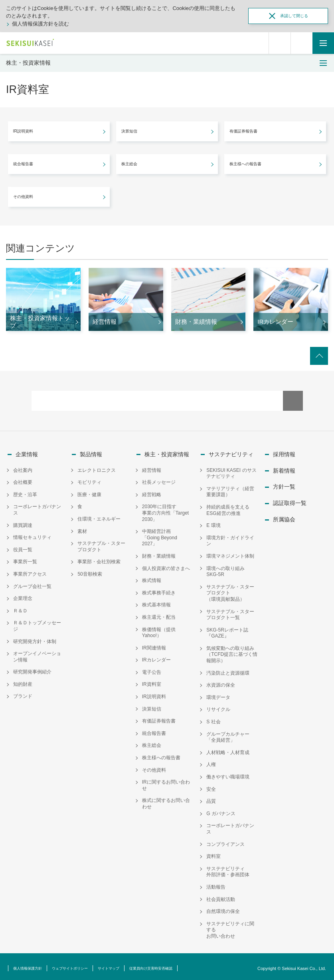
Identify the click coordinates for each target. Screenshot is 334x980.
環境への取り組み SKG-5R (228, 568)
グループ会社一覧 (32, 583)
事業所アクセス (30, 570)
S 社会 (213, 718)
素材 (82, 528)
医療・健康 (89, 491)
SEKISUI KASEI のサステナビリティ (231, 470)
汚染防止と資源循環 (228, 669)
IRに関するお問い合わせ (166, 782)
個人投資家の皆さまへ (166, 565)
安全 (211, 786)
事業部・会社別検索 (99, 558)
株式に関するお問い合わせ (166, 800)
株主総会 (152, 742)
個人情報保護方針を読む (41, 24)
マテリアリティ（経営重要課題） (230, 488)
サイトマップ (134, 964)
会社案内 (23, 467)
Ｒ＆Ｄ (20, 607)
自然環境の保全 (223, 908)
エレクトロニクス (97, 467)
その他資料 (154, 766)
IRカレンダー (156, 656)
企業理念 (23, 595)
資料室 (213, 853)
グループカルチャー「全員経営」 (228, 734)
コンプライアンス (225, 841)
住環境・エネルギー (99, 515)
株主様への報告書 (161, 754)
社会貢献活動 (221, 896)
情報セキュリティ (32, 534)
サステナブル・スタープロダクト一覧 (230, 611)
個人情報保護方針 (32, 964)
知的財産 (23, 681)
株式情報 (152, 577)
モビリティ (89, 479)
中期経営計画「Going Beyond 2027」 (160, 534)
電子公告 (152, 669)
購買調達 (23, 522)
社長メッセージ (159, 479)
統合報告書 (154, 730)
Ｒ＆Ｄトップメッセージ (37, 622)
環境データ (218, 694)
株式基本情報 (156, 601)
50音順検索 (90, 570)
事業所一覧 (25, 558)
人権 (211, 761)
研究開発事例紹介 (32, 668)
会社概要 (23, 479)
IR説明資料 (154, 693)
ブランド (23, 693)
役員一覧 (23, 546)
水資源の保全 (221, 681)
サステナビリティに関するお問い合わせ (230, 926)
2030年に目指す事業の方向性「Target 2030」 (165, 509)
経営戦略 (152, 491)
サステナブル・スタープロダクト (101, 543)
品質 (211, 798)
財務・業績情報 (159, 552)
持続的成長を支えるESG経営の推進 (228, 507)
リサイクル (218, 706)
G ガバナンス (221, 810)
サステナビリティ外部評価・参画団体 (228, 868)
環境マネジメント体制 (230, 552)
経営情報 (152, 467)
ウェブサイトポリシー (85, 964)
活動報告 (216, 883)
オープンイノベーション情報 (37, 653)
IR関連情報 (154, 644)
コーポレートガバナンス (37, 506)
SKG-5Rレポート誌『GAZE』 (227, 630)
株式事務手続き (159, 589)
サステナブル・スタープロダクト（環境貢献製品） (230, 589)
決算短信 (152, 705)
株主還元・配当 (159, 614)
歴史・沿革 (25, 491)
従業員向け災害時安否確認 (187, 964)
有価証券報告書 (159, 717)
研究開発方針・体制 (35, 638)
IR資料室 (152, 681)
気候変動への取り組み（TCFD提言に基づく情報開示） (232, 651)
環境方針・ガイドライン (230, 537)
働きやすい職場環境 (228, 773)
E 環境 (213, 522)
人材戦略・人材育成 (228, 749)
